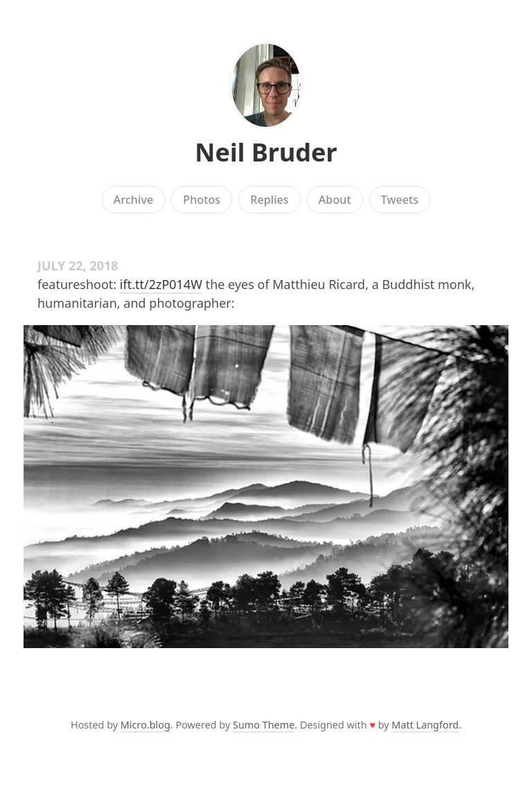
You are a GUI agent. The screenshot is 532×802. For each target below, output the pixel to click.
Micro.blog (145, 725)
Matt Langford (425, 725)
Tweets (400, 200)
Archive (133, 200)
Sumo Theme (264, 725)
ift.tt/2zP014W (161, 284)
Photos (202, 200)
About (335, 200)
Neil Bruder (266, 152)
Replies (269, 200)
